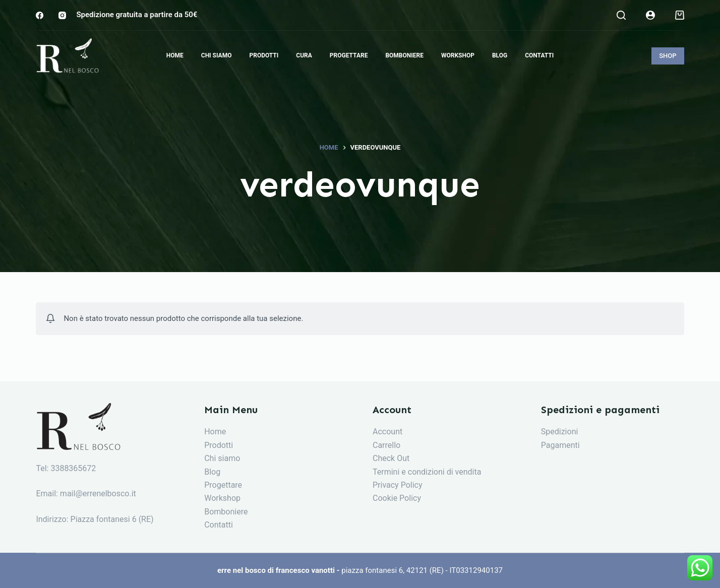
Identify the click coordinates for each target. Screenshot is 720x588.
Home (215, 432)
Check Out (391, 458)
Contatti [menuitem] (539, 55)
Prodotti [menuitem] (264, 55)
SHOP (668, 56)
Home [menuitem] (175, 55)
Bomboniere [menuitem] (404, 55)
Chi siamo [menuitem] (217, 55)
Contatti (219, 525)
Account (387, 432)
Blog (212, 472)
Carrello (386, 445)
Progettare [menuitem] (349, 55)
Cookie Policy (397, 498)
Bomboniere (226, 512)
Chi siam (220, 458)
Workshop (222, 498)
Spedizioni (560, 432)
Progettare (223, 485)
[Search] (621, 15)
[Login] (650, 15)
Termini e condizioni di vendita (427, 472)
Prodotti (219, 445)
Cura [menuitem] (304, 55)
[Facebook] (40, 15)
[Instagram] (62, 15)
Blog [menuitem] (500, 55)
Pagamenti (560, 445)
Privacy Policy (398, 485)
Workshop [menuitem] (458, 55)
